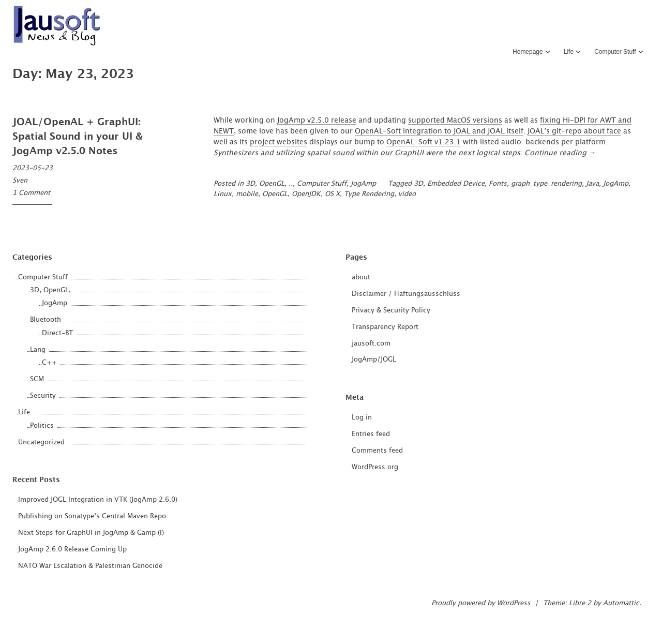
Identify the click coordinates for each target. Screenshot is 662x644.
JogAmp (363, 184)
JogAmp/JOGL (374, 360)
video (407, 194)
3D (418, 184)
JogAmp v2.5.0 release (317, 121)
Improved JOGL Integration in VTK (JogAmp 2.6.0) (98, 500)
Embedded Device (456, 184)
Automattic (621, 603)
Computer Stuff (615, 52)
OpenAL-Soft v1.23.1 (424, 142)
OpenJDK (306, 194)
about (361, 278)
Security (43, 396)
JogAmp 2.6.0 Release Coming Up (72, 550)
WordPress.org (375, 467)
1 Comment (31, 193)
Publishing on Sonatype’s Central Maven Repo (92, 516)
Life (569, 52)
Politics (42, 426)
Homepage (528, 52)
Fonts (498, 184)
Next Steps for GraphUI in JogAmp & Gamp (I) (91, 533)
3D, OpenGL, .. (269, 184)
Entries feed (371, 434)
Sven (20, 181)
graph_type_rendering (546, 184)
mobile (247, 194)
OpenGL (275, 194)
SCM (37, 379)
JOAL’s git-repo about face (574, 131)
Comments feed (377, 451)
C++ (49, 363)
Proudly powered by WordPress (481, 603)
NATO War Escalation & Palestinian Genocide (90, 566)
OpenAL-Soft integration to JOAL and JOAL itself (439, 131)
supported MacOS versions (455, 121)
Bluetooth (46, 320)
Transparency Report (385, 327)
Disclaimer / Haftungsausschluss (406, 294)
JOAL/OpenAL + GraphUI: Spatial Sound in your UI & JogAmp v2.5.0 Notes (78, 137)
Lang (38, 350)
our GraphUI (402, 153)
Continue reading (560, 153)
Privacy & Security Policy (391, 311)
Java (592, 184)
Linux (223, 194)
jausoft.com (371, 344)
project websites (279, 142)
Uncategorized (41, 443)
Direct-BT (57, 333)
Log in (362, 418)
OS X (332, 194)
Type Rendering (369, 194)
